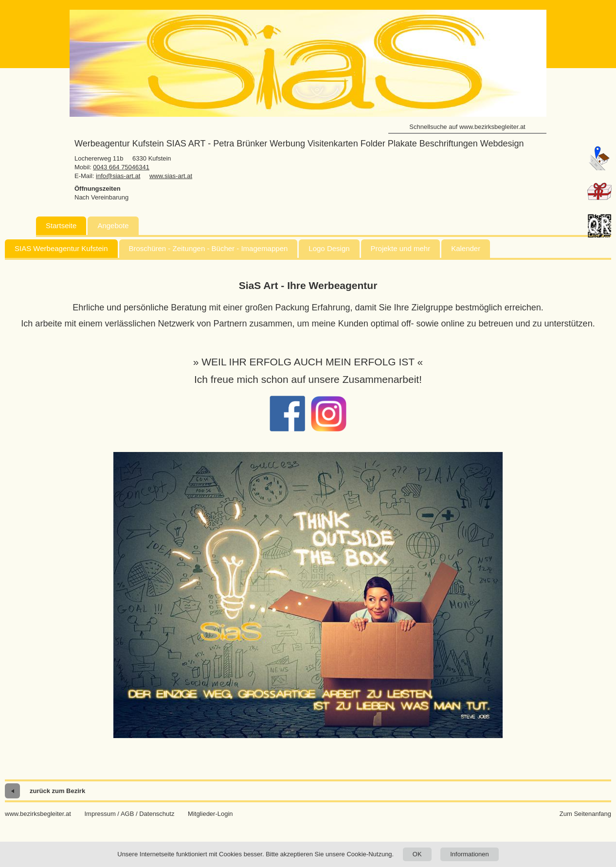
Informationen (470, 854)
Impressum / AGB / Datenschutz (129, 814)
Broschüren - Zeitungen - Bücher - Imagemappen (208, 248)
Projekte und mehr (401, 248)
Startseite (61, 226)
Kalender (466, 248)
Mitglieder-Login (210, 814)
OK (417, 854)
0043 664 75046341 (121, 167)
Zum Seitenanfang (585, 814)
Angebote (113, 226)
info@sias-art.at (118, 176)
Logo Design (329, 248)
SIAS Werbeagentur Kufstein (61, 248)
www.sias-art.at (171, 176)
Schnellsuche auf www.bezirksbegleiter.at (467, 127)
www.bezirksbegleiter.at (38, 814)
